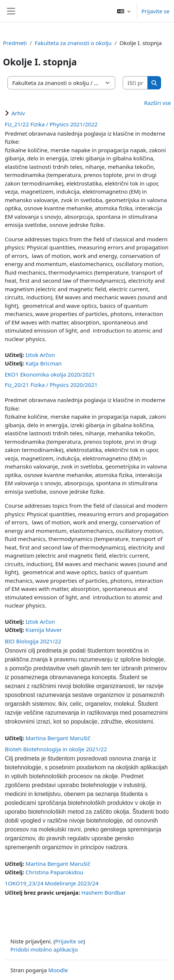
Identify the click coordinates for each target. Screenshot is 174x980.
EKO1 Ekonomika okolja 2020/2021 (50, 374)
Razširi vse (158, 103)
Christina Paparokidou (54, 872)
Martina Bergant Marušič (58, 738)
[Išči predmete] (135, 83)
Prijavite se (156, 11)
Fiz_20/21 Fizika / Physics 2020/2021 (51, 385)
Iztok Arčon (40, 355)
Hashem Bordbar (103, 892)
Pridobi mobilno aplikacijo (44, 949)
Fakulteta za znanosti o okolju (73, 43)
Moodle (58, 970)
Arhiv (18, 113)
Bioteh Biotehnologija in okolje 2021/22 (56, 749)
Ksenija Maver (44, 630)
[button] (124, 11)
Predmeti (15, 43)
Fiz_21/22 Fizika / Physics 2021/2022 (51, 124)
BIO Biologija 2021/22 (33, 641)
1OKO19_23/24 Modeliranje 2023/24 (52, 883)
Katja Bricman (44, 363)
